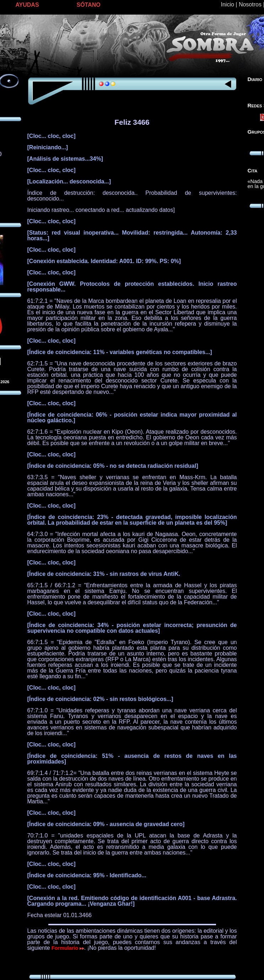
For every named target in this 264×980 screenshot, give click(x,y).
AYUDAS (27, 5)
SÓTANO (89, 5)
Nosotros (250, 4)
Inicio (228, 4)
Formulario (68, 948)
